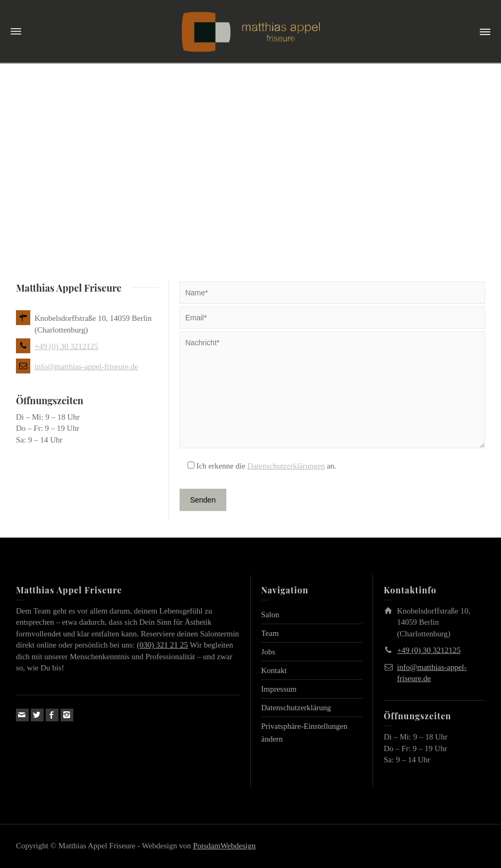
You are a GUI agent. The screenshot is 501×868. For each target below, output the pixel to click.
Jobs (269, 652)
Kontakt (274, 670)
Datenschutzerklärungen (286, 466)
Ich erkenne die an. (258, 466)
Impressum (279, 689)
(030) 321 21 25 (162, 645)
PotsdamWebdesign (224, 846)
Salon (270, 615)
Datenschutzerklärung (296, 708)
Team (270, 633)
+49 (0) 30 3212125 (66, 346)
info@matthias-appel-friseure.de (86, 367)
